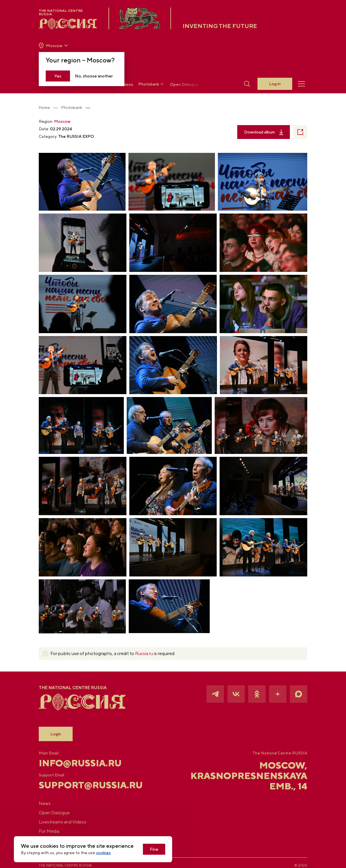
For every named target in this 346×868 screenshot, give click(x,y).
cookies (103, 853)
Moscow (62, 121)
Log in (275, 84)
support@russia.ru (83, 785)
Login (56, 734)
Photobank (152, 84)
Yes (58, 76)
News (45, 803)
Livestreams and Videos (63, 822)
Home (44, 107)
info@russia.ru (80, 763)
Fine (154, 849)
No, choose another (94, 76)
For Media (49, 831)
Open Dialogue (184, 84)
